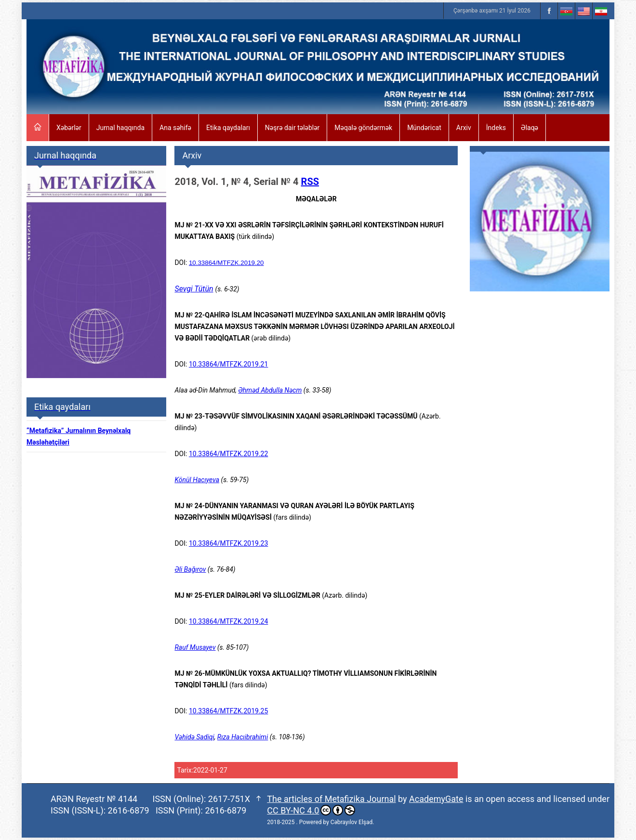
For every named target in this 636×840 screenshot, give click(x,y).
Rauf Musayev (195, 647)
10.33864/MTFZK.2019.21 (228, 364)
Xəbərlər (69, 128)
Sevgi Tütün (194, 289)
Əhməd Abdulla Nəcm (270, 390)
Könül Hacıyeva (197, 480)
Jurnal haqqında (120, 128)
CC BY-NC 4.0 (311, 810)
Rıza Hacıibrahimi (243, 737)
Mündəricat (424, 128)
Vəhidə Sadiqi (194, 737)
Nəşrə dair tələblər (292, 128)
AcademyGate (436, 799)
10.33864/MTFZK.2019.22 (228, 454)
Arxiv (464, 128)
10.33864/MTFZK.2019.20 (226, 263)
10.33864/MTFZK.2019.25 (228, 711)
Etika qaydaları (228, 128)
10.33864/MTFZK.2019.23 (228, 543)
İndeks (496, 128)
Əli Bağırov (190, 569)
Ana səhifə (175, 128)
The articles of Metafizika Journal (331, 799)
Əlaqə (530, 128)
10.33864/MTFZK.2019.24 (228, 621)
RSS (310, 182)
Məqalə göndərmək (363, 128)
